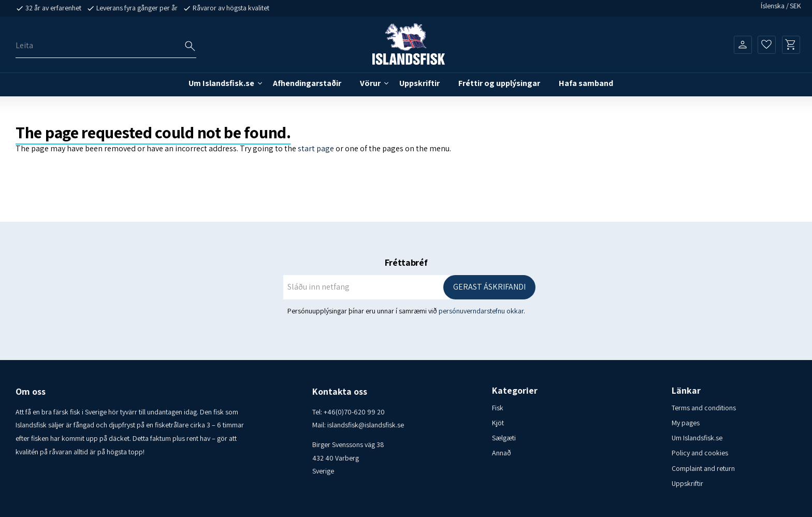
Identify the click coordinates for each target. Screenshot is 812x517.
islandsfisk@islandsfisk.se (366, 425)
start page (316, 148)
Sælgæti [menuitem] (504, 438)
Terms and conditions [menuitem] (704, 408)
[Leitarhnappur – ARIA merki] (190, 46)
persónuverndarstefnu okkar (481, 311)
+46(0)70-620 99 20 (354, 412)
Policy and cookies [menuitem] (700, 453)
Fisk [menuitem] (498, 408)
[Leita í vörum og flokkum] (106, 46)
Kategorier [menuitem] (515, 391)
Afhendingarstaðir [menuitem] (307, 83)
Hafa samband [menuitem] (586, 83)
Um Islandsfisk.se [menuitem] (221, 83)
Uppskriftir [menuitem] (419, 83)
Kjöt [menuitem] (498, 423)
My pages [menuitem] (686, 423)
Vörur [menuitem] (370, 83)
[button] (767, 45)
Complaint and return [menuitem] (703, 468)
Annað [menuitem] (502, 453)
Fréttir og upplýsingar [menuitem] (499, 83)
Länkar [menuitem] (686, 391)
